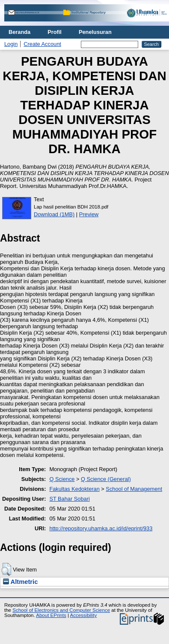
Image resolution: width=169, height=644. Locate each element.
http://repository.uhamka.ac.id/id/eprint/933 (101, 528)
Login (11, 44)
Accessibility (83, 615)
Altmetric (20, 582)
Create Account (42, 44)
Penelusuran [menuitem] (95, 32)
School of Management (134, 489)
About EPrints (51, 615)
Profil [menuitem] (55, 32)
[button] (6, 569)
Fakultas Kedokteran (74, 489)
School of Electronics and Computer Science (61, 610)
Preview (89, 214)
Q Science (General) (106, 479)
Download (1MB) (54, 214)
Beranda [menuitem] (19, 32)
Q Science (62, 479)
